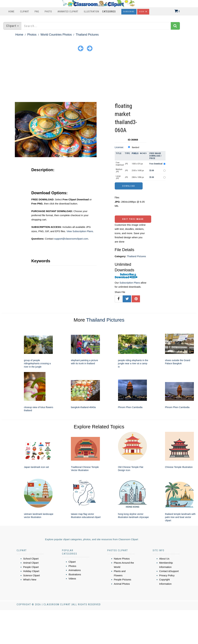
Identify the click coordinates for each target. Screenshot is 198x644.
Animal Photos (122, 584)
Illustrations (75, 574)
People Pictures (123, 580)
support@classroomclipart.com (71, 239)
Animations (75, 570)
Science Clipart (32, 575)
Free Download (120, 164)
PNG (37, 12)
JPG (126, 164)
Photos (32, 35)
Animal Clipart (31, 563)
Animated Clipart (68, 12)
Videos (72, 579)
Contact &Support (169, 571)
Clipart (25, 12)
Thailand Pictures (87, 35)
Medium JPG (119, 171)
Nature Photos (122, 559)
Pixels (135, 153)
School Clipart (31, 559)
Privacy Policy (167, 575)
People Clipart (31, 567)
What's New (30, 580)
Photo (48, 12)
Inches (143, 153)
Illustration (91, 12)
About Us (164, 559)
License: (119, 147)
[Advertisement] (99, 77)
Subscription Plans (130, 283)
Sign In (143, 12)
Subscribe (129, 12)
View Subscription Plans (80, 231)
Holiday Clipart (31, 571)
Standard (135, 147)
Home (11, 12)
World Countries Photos (56, 35)
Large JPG (118, 177)
